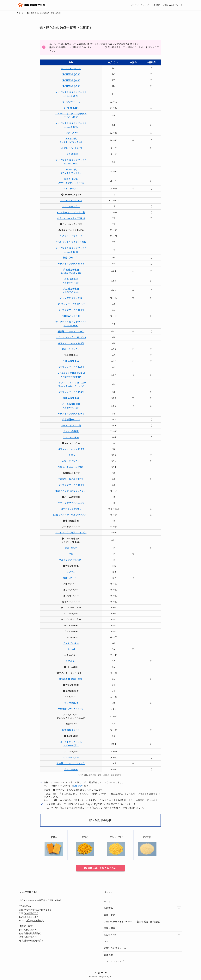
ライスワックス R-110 (71, 236)
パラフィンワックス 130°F (71, 414)
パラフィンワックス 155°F (71, 264)
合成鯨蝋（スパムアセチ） (71, 479)
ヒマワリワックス (71, 206)
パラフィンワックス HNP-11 (71, 304)
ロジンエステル (71, 133)
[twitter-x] (95, 973)
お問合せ (77, 786)
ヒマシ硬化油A (71, 108)
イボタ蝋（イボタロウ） (71, 148)
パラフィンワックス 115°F (71, 503)
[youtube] (102, 973)
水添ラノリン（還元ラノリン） (71, 491)
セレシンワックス (71, 102)
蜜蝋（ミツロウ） (71, 349)
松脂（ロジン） (71, 258)
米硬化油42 (71, 548)
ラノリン (71, 572)
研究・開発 (109, 928)
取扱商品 (142, 908)
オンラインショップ (114, 961)
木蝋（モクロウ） (71, 461)
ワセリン (71, 455)
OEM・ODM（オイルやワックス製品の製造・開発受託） (133, 922)
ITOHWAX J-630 (71, 80)
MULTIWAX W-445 (71, 200)
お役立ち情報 (142, 935)
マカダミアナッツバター (71, 560)
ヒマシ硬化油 (71, 154)
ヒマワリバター (71, 437)
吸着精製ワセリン (71, 419)
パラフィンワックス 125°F (71, 449)
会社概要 (108, 955)
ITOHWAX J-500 (71, 86)
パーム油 (71, 649)
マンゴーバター (71, 758)
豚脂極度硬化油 (71, 398)
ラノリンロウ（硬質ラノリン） (71, 532)
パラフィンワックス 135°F (71, 392)
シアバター (71, 661)
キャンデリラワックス (71, 298)
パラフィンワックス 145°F (71, 343)
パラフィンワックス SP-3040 (71, 337)
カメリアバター (71, 643)
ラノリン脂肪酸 (71, 431)
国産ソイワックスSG (71, 509)
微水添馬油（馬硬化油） (71, 679)
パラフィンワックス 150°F (71, 310)
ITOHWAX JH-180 (71, 68)
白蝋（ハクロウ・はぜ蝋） (71, 467)
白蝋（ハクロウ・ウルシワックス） (71, 515)
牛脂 (71, 554)
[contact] (106, 973)
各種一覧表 (142, 915)
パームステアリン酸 (71, 425)
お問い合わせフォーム (115, 948)
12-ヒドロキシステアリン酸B (71, 242)
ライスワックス (71, 189)
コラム (107, 941)
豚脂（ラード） (71, 578)
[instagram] (99, 973)
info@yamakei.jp (35, 920)
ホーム (107, 902)
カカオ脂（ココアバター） (71, 709)
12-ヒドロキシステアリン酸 (71, 212)
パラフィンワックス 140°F (71, 367)
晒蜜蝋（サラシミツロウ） (71, 331)
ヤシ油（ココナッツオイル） (71, 763)
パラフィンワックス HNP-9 (71, 218)
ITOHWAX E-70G (71, 316)
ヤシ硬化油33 (71, 703)
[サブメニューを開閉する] (179, 908)
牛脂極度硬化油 (71, 361)
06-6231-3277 (31, 913)
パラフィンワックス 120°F (71, 485)
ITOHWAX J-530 (71, 74)
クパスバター (71, 769)
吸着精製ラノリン (71, 730)
